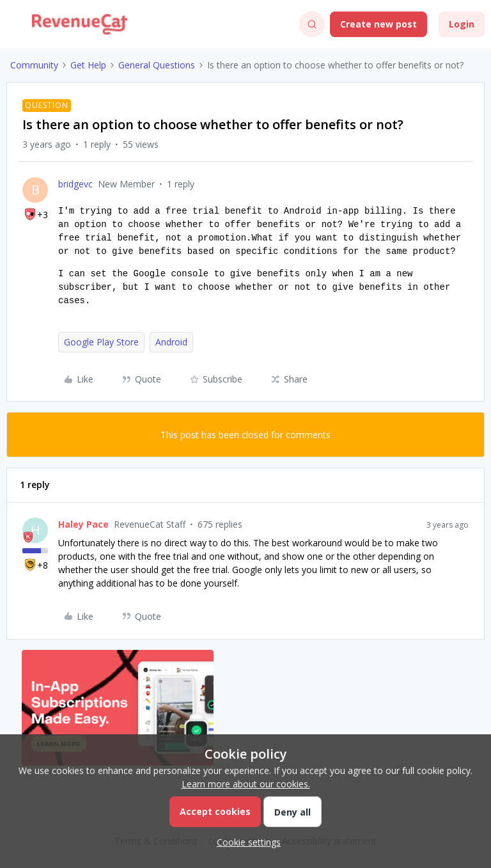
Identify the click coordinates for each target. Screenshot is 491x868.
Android (171, 342)
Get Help (88, 65)
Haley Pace (83, 524)
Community (34, 65)
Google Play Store (101, 342)
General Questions (157, 65)
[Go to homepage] (80, 24)
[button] (14, 27)
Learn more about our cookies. (246, 784)
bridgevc (75, 184)
